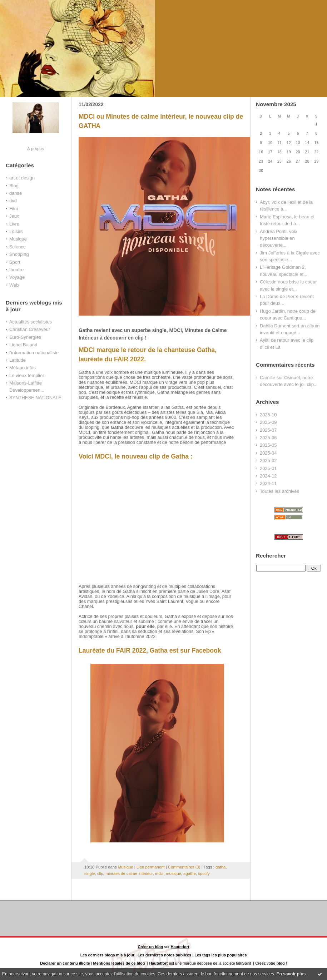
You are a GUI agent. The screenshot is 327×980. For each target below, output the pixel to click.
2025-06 (268, 438)
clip (100, 873)
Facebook (206, 650)
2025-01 (268, 468)
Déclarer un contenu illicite (65, 963)
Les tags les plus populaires (221, 955)
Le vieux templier (27, 375)
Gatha (117, 427)
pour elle (145, 627)
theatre (16, 270)
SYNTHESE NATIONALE (35, 398)
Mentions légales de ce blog (119, 963)
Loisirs (16, 231)
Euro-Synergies (25, 337)
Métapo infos (23, 368)
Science (18, 247)
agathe (190, 873)
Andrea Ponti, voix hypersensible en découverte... (279, 238)
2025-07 (268, 430)
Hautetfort (180, 947)
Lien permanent (151, 867)
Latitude (18, 360)
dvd (13, 201)
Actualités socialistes (31, 322)
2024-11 (268, 483)
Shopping (19, 254)
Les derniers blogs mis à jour (108, 955)
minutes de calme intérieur (129, 873)
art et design (22, 178)
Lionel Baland (23, 345)
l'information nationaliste (34, 353)
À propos (36, 149)
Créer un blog (150, 947)
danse (16, 193)
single (90, 873)
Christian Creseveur (30, 329)
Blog (14, 186)
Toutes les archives (279, 491)
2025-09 (268, 422)
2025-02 (268, 461)
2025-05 (268, 445)
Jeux (14, 216)
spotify (204, 873)
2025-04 (268, 453)
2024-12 (268, 476)
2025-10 (268, 415)
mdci (159, 873)
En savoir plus (291, 974)
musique (174, 873)
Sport (15, 262)
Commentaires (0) (184, 867)
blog (281, 963)
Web (14, 285)
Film (14, 209)
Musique (18, 239)
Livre (14, 224)
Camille (267, 378)
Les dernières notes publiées (164, 955)
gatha (221, 867)
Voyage (17, 277)
